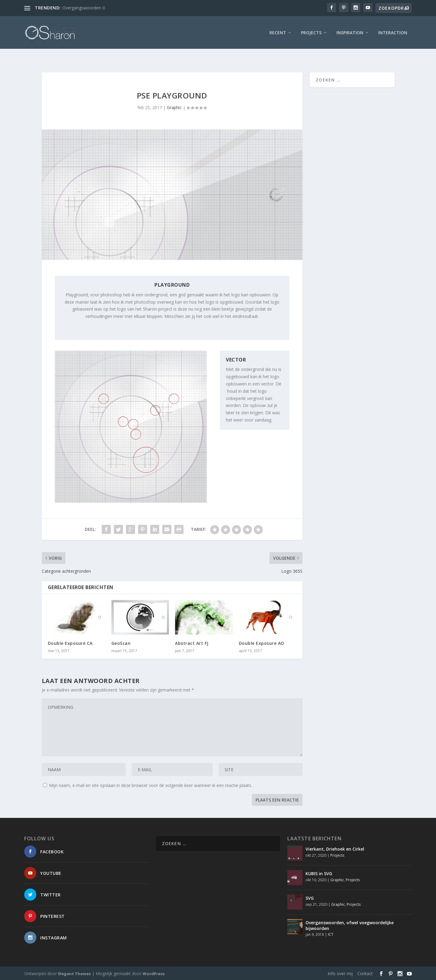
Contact (365, 973)
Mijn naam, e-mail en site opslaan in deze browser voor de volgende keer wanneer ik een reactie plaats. (151, 785)
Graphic (174, 107)
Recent (278, 32)
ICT (331, 934)
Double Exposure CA (70, 643)
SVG (310, 898)
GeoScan (121, 643)
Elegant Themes (74, 973)
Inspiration (350, 32)
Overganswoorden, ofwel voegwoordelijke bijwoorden (350, 925)
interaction (393, 32)
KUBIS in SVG (319, 873)
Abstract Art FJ (192, 643)
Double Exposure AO (262, 643)
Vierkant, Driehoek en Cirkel (335, 849)
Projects (311, 32)
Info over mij (340, 973)
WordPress (154, 973)
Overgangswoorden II (84, 8)
